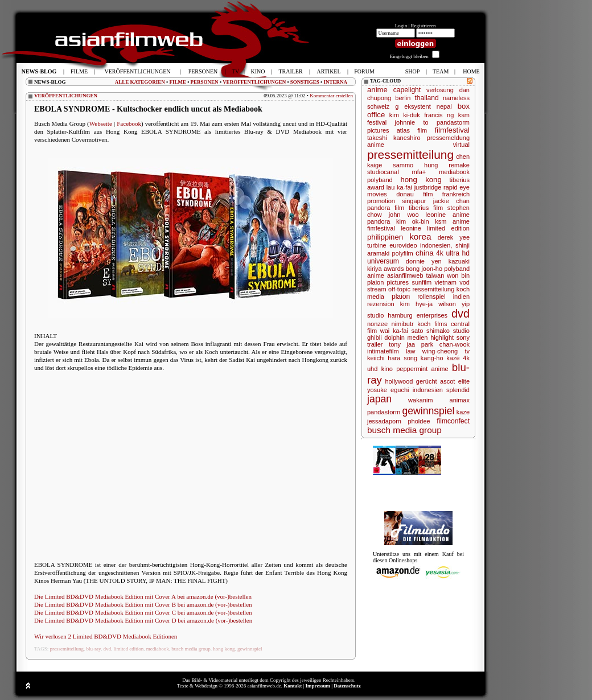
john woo (404, 215)
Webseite (101, 123)
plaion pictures (388, 282)
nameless (456, 98)
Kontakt (293, 686)
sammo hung (415, 165)
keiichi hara (384, 358)
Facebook (129, 123)
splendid (458, 390)
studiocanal (383, 172)
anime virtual (418, 145)
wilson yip (454, 304)
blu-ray (94, 649)
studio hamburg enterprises (407, 315)
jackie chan (451, 201)
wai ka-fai (394, 331)
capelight (407, 90)
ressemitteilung (433, 289)
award (376, 187)
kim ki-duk (405, 115)
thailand (426, 98)
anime (377, 90)
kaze (463, 412)
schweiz (378, 106)
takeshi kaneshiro (394, 138)
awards (394, 269)
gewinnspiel (250, 649)
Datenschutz (347, 686)
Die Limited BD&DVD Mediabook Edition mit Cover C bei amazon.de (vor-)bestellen (143, 612)
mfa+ (419, 172)
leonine (411, 228)
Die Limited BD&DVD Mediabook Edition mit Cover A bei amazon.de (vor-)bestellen (143, 596)
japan (379, 399)
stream (377, 289)
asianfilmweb (405, 275)
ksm (464, 115)
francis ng (439, 115)
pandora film (386, 208)
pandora (379, 221)
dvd (107, 649)
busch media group (191, 649)
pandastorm (384, 412)
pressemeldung (448, 138)
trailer (375, 344)
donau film (414, 194)
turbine (377, 245)
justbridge (428, 187)
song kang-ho (423, 358)
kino (387, 369)
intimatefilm (383, 351)
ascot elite (455, 381)
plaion (401, 297)
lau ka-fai (399, 187)
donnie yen (424, 261)
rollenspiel (431, 297)
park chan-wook (445, 344)
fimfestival (381, 228)
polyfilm (402, 253)
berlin (403, 98)
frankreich (456, 194)
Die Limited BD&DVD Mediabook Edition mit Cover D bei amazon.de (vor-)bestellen (143, 620)
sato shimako (431, 331)
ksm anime (452, 221)
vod (464, 282)
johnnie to (412, 122)
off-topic (399, 289)
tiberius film (426, 208)
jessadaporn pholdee (399, 421)
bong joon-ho (424, 269)
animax (460, 400)
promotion (381, 201)
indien (461, 297)
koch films (432, 324)
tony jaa (402, 344)
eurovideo (403, 245)
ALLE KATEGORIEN (140, 82)
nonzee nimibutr (390, 324)
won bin (458, 275)
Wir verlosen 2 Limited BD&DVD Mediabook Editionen (106, 636)
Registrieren (424, 26)
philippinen (385, 237)
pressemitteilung (67, 649)
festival (377, 122)
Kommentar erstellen (331, 96)
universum (383, 261)
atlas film (412, 130)
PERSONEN (205, 82)
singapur (414, 201)
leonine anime (448, 215)
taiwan (435, 275)
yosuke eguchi (388, 390)
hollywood (399, 381)
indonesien (428, 390)
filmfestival (452, 130)
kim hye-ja (416, 304)
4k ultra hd (453, 253)
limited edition (128, 649)
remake (459, 165)
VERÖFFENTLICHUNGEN (254, 82)
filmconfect (453, 421)
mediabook (158, 649)
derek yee (454, 237)
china (425, 253)
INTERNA (335, 82)
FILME (178, 82)
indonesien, (436, 245)
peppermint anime (422, 369)
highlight (442, 337)
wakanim (420, 400)
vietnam (445, 282)
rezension (381, 304)
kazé (453, 358)
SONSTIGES (305, 82)
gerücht (427, 381)
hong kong (224, 649)
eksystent (417, 106)
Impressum (318, 686)
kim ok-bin (413, 221)
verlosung (440, 90)
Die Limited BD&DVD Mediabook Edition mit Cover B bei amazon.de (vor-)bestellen (143, 604)
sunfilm (422, 282)
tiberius (460, 180)
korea (420, 236)
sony (463, 337)
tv (467, 351)
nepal (444, 106)
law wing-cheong (432, 351)
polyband (380, 180)
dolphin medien (406, 337)
